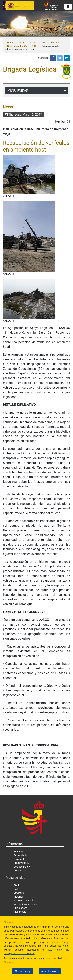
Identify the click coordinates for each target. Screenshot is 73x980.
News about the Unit (18, 46)
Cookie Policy (23, 971)
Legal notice (20, 859)
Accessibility (21, 855)
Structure (19, 893)
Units (16, 889)
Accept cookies (50, 971)
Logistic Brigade (50, 43)
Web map (19, 852)
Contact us (20, 870)
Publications (20, 908)
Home (10, 43)
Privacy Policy (21, 863)
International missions (26, 904)
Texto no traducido (24, 900)
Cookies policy (22, 867)
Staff (16, 885)
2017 (35, 46)
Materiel (18, 897)
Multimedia (20, 912)
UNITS (21, 43)
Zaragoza (33, 43)
